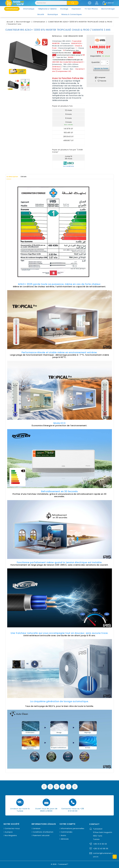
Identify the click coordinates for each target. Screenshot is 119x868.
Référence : (57, 36)
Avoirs (63, 835)
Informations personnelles (73, 828)
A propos (9, 832)
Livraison (37, 828)
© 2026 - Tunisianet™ (60, 864)
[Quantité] (103, 63)
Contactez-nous (12, 828)
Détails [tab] (28, 177)
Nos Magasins (11, 835)
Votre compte (67, 824)
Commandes (67, 832)
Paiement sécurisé (41, 835)
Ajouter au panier (101, 68)
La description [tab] (14, 177)
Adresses (65, 839)
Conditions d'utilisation (43, 832)
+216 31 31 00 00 (100, 844)
